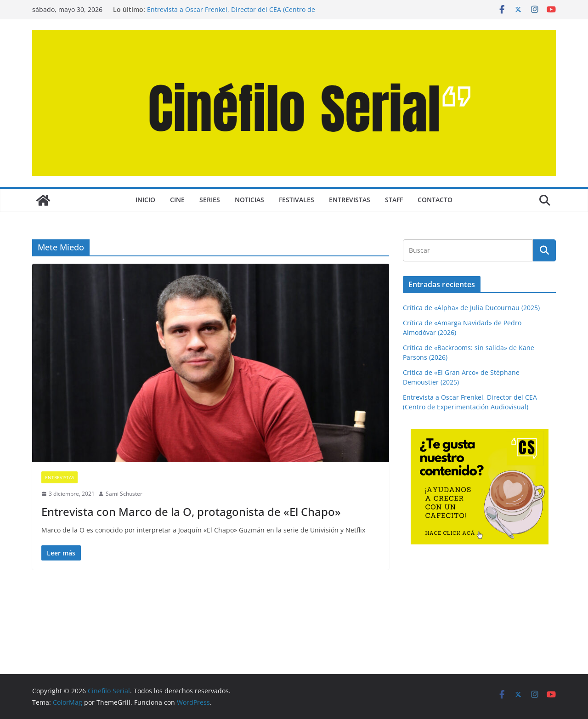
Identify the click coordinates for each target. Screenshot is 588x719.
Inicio (145, 200)
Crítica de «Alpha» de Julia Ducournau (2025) (471, 308)
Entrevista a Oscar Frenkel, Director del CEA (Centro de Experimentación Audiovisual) (231, 14)
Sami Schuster (124, 494)
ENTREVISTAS (350, 200)
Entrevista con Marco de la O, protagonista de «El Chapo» (191, 512)
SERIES (210, 200)
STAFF (394, 200)
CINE (177, 200)
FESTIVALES (297, 200)
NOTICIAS (249, 200)
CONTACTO (435, 200)
